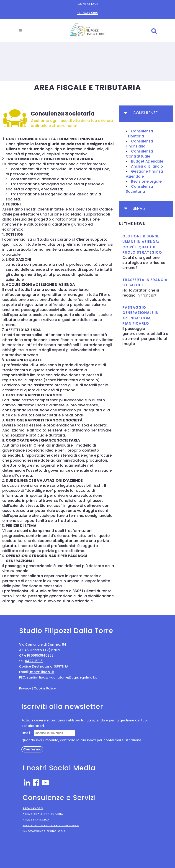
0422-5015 (34, 661)
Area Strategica (36, 820)
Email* (27, 733)
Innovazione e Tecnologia (44, 831)
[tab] (146, 114)
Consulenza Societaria (139, 189)
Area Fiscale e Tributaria (43, 814)
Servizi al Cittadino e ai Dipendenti (51, 825)
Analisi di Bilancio (147, 166)
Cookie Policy (45, 688)
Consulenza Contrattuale (139, 154)
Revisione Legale (146, 181)
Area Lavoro (33, 808)
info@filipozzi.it (42, 672)
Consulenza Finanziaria (139, 144)
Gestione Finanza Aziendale (144, 174)
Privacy (25, 688)
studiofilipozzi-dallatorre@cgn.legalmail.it (62, 677)
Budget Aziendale (147, 161)
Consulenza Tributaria (139, 134)
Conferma (32, 749)
